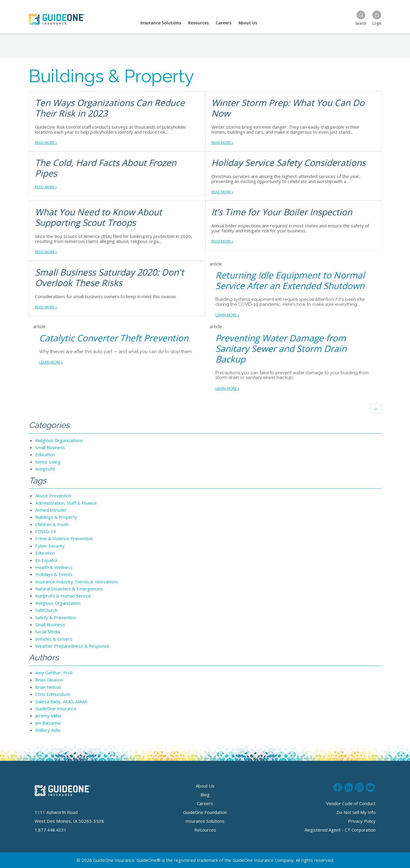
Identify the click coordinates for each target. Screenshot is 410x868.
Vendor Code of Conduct (351, 803)
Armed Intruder (51, 510)
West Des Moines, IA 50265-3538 (69, 821)
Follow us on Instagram (359, 787)
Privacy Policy (362, 821)
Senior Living (48, 462)
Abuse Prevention (53, 496)
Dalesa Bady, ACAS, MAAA (61, 701)
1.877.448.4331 (51, 830)
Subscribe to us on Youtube (370, 787)
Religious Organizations (59, 440)
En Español (46, 560)
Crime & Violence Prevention (64, 538)
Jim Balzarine (48, 723)
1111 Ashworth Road (56, 812)
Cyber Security (50, 546)
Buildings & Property (56, 517)
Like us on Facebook (338, 787)
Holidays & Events (54, 574)
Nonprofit (45, 469)
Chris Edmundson (53, 694)
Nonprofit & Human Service (63, 596)
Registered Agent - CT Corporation (340, 830)
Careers (224, 23)
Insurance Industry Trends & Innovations (77, 582)
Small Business (50, 447)
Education (45, 454)
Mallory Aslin (48, 730)
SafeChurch (46, 610)
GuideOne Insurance (56, 708)
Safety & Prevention (56, 617)
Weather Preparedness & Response (72, 646)
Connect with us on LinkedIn (349, 787)
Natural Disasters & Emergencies (69, 589)
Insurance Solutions (161, 23)
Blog (205, 795)
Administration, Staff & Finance (66, 503)
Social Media (48, 632)
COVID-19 (46, 531)
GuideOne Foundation (205, 812)
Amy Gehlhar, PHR (54, 673)
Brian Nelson (48, 687)
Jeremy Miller (48, 716)
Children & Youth (52, 524)
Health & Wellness (54, 567)
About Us (248, 23)
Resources (198, 23)
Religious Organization (58, 603)
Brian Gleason (49, 680)
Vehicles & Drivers (54, 639)
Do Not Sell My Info (356, 812)
